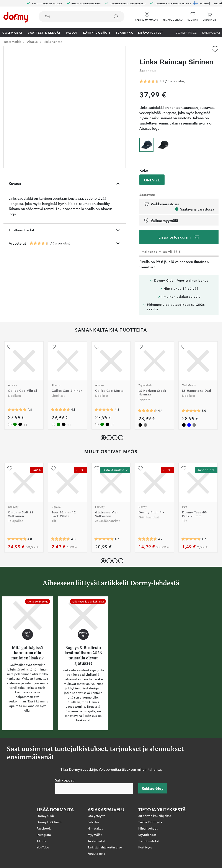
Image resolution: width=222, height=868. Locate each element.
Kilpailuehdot (148, 828)
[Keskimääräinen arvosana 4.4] (147, 411)
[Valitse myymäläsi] (147, 15)
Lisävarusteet (151, 32)
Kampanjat (211, 32)
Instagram (44, 834)
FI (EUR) (208, 3)
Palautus (93, 822)
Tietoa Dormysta (150, 822)
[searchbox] (72, 17)
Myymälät (95, 834)
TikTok (41, 841)
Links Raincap (53, 41)
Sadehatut (148, 70)
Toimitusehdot (149, 841)
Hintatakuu (95, 828)
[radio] (146, 144)
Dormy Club (45, 815)
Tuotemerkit (12, 41)
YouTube (43, 847)
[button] (173, 15)
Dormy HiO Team (49, 822)
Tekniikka (124, 32)
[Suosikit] (193, 17)
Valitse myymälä (161, 220)
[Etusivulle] (16, 17)
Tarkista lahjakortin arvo (105, 847)
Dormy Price (186, 32)
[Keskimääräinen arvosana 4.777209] (17, 539)
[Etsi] (116, 17)
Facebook (44, 828)
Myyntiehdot (147, 834)
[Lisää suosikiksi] (215, 49)
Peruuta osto (96, 853)
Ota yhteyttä (96, 815)
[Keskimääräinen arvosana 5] (191, 411)
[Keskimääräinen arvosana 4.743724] (191, 539)
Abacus (32, 41)
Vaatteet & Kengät (44, 32)
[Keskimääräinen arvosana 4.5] (39, 243)
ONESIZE (152, 180)
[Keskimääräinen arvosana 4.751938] (60, 539)
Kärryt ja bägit (97, 32)
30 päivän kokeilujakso (155, 815)
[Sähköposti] (94, 788)
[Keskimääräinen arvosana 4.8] (17, 410)
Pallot (72, 32)
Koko (144, 170)
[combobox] (82, 17)
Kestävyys (145, 847)
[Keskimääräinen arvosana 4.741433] (147, 539)
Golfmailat (12, 32)
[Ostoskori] (210, 17)
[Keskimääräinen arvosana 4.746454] (104, 539)
